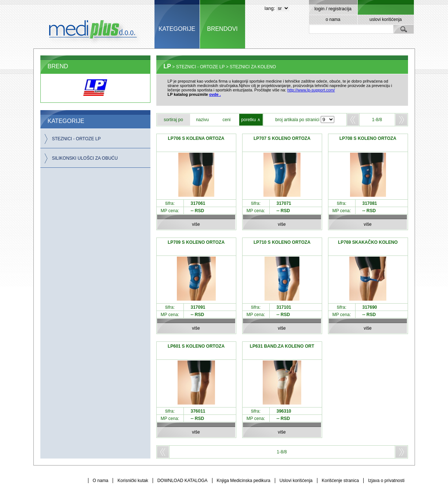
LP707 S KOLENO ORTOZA (282, 138)
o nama (333, 19)
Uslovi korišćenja (296, 481)
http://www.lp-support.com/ (311, 90)
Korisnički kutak (133, 481)
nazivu (202, 120)
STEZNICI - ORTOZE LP (77, 139)
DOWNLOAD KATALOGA (183, 481)
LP (167, 66)
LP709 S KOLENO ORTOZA (196, 242)
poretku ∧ (251, 120)
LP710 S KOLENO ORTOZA (282, 242)
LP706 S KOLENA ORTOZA (196, 138)
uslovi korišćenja (386, 19)
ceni (226, 120)
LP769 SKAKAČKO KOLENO (368, 242)
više (196, 224)
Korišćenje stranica (340, 481)
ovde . (215, 94)
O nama (101, 481)
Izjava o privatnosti (386, 481)
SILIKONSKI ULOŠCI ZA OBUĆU (85, 158)
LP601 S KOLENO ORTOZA (196, 346)
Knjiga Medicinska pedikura (244, 481)
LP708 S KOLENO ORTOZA (368, 138)
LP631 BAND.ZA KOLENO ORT (282, 346)
